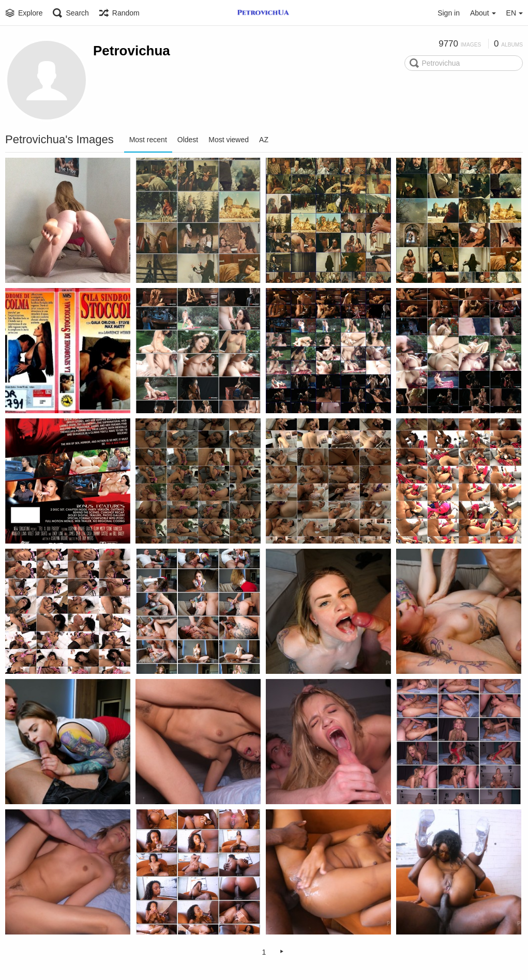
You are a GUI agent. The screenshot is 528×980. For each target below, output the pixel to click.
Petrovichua (132, 51)
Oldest (188, 140)
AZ (264, 140)
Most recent (148, 140)
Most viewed (229, 140)
